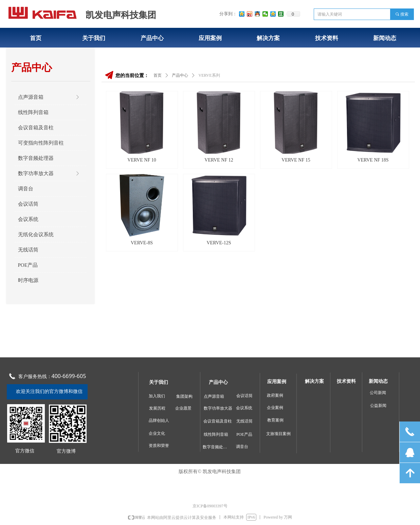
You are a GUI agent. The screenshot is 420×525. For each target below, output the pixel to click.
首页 (158, 75)
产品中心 (180, 75)
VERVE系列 (209, 75)
